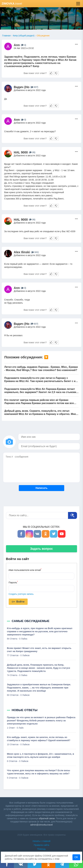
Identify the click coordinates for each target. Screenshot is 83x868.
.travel (12, 4)
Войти (18, 602)
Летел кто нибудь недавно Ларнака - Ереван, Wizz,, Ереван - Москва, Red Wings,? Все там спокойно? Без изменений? (41, 369)
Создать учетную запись (21, 594)
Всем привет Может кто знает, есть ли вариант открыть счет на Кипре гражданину (39, 650)
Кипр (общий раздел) (24, 36)
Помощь (41, 849)
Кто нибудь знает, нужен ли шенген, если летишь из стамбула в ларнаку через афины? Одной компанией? (39, 739)
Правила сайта (41, 845)
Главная (6, 36)
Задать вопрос (41, 549)
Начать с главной (41, 841)
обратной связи (47, 818)
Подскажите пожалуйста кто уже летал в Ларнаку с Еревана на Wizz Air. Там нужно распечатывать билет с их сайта (41, 380)
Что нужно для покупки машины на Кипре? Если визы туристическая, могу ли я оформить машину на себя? (39, 772)
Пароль (13, 582)
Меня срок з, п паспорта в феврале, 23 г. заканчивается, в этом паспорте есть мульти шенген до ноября (40, 755)
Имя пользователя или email (25, 570)
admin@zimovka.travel (41, 825)
